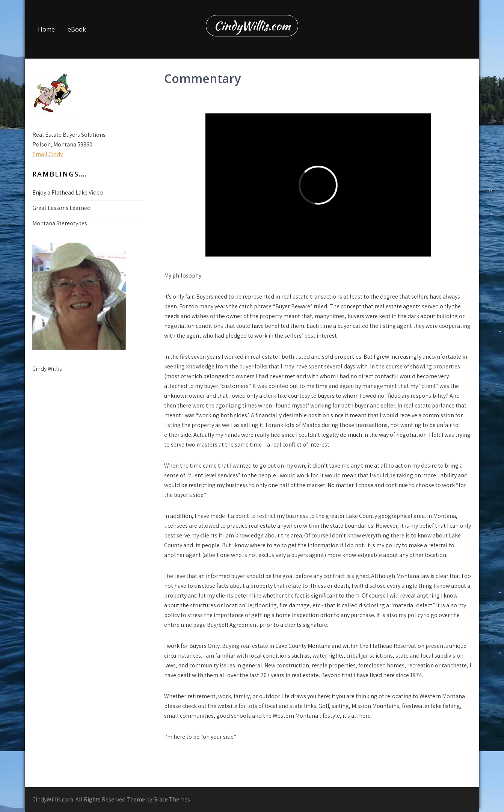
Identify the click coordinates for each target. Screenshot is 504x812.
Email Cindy (48, 154)
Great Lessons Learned (61, 208)
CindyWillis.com (252, 26)
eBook (77, 29)
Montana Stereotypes (60, 223)
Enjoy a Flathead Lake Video (68, 192)
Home (46, 29)
